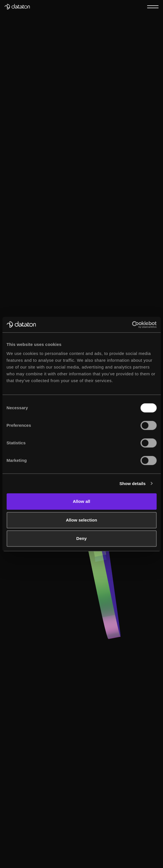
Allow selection (81, 520)
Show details (133, 483)
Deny (81, 538)
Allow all (82, 501)
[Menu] (153, 7)
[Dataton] (17, 7)
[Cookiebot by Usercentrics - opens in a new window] (132, 325)
